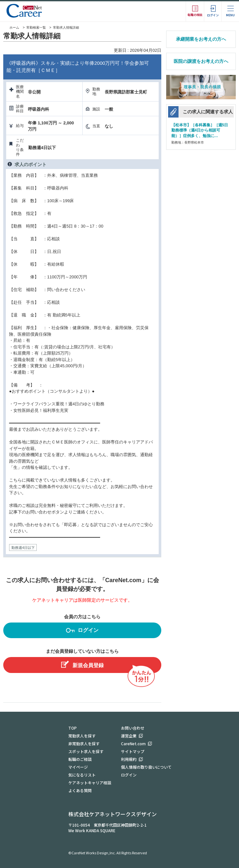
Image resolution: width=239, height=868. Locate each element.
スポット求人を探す (86, 751)
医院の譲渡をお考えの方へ (201, 61)
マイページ (78, 767)
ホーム (11, 28)
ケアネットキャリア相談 (90, 783)
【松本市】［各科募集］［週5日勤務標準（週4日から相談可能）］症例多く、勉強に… (200, 130)
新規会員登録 (82, 664)
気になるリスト (82, 775)
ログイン (82, 631)
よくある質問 (80, 790)
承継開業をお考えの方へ (201, 39)
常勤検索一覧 (36, 28)
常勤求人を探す (82, 736)
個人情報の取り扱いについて (146, 767)
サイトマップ (133, 751)
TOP (73, 728)
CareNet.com (133, 743)
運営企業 (129, 736)
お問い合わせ (133, 728)
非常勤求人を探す (84, 743)
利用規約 (129, 759)
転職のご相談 (80, 759)
